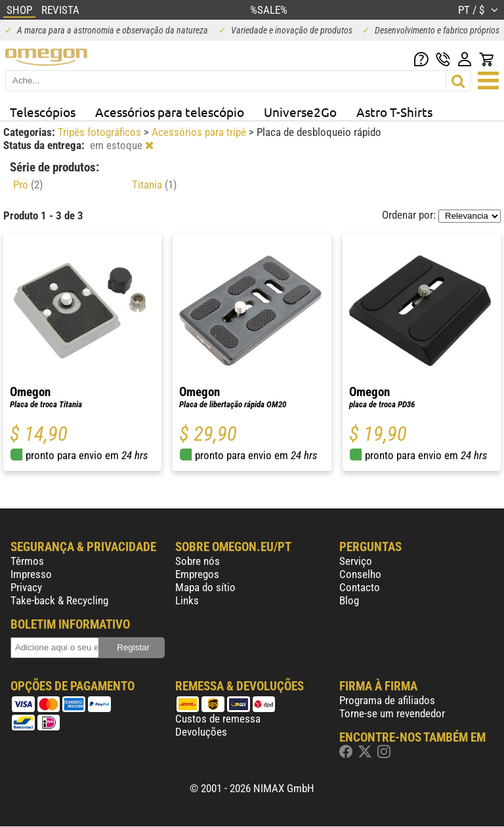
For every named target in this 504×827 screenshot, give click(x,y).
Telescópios (43, 112)
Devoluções (201, 732)
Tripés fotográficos (101, 132)
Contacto (360, 587)
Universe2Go (300, 112)
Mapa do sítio (205, 587)
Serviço (356, 561)
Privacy (26, 587)
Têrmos (27, 561)
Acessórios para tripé (200, 132)
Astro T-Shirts (394, 112)
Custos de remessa (218, 719)
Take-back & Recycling (59, 600)
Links (187, 600)
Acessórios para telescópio (170, 112)
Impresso (31, 574)
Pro (28, 185)
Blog (349, 600)
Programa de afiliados (387, 700)
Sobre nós (198, 561)
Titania (154, 185)
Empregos (197, 574)
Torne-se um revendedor (392, 713)
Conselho (360, 574)
